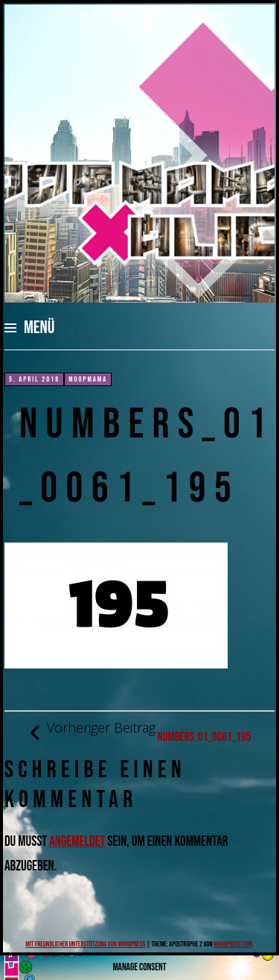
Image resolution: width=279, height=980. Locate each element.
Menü (39, 328)
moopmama (88, 379)
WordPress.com (233, 944)
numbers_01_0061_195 (140, 732)
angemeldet (77, 842)
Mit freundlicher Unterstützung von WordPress (85, 944)
